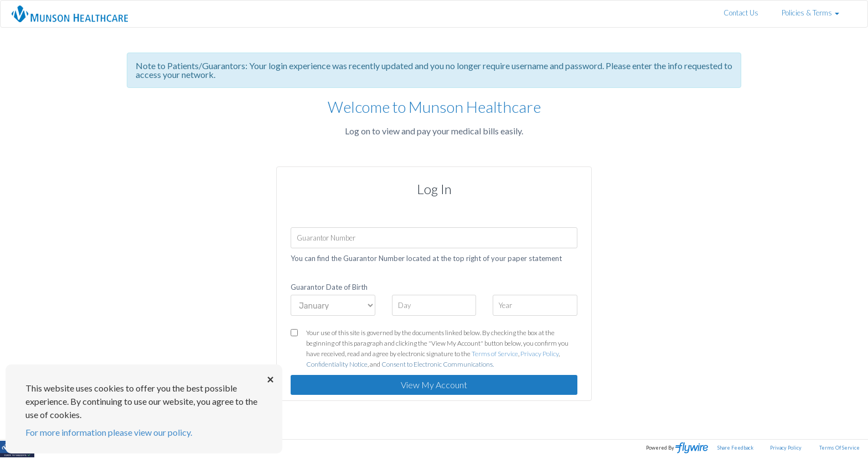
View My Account (434, 385)
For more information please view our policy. (109, 432)
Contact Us (741, 13)
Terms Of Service (839, 448)
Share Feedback (735, 448)
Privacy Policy (539, 354)
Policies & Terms (810, 13)
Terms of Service (495, 354)
